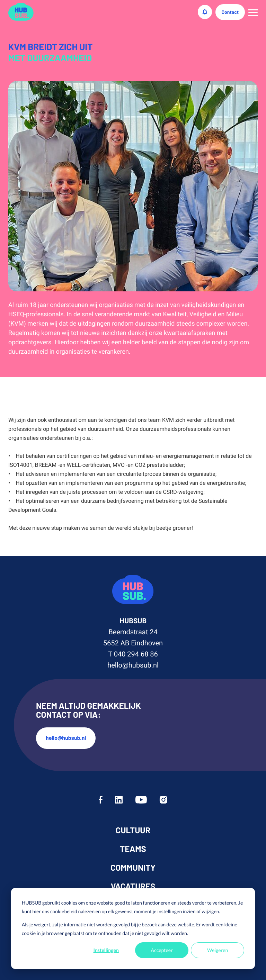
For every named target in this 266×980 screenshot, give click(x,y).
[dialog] (133, 928)
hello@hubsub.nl (133, 665)
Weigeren (218, 950)
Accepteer (162, 950)
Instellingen (106, 950)
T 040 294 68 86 (133, 654)
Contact (230, 12)
